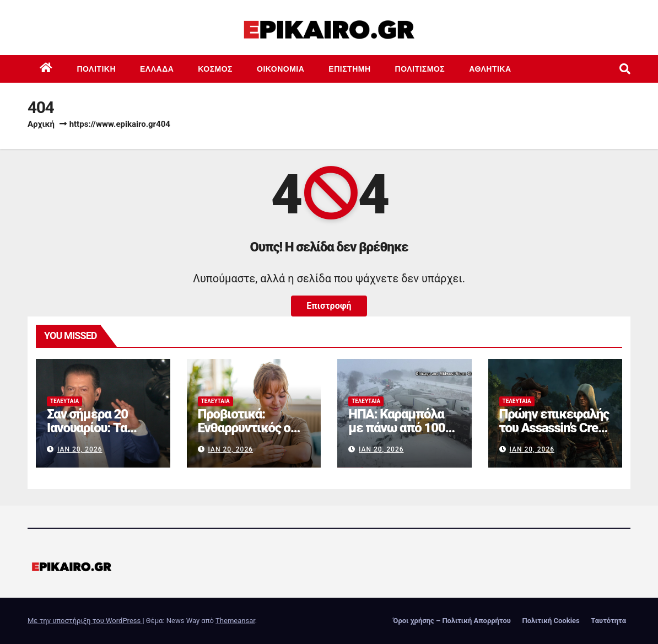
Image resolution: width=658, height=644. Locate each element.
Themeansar (235, 621)
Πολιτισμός (420, 69)
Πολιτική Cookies (551, 621)
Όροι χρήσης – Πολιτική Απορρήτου (452, 621)
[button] (625, 69)
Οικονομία (281, 69)
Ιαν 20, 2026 (80, 449)
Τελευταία (64, 401)
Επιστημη (349, 69)
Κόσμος (215, 69)
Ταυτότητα (608, 621)
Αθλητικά (490, 69)
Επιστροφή (329, 306)
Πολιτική (97, 69)
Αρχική (41, 124)
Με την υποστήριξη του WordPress (85, 621)
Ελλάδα (157, 69)
